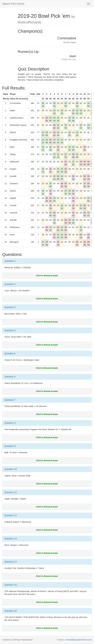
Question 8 (10, 423)
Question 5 (10, 353)
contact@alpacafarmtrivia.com (78, 640)
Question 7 (10, 400)
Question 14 (11, 562)
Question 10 (11, 469)
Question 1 (10, 261)
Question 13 (11, 539)
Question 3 (10, 307)
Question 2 (10, 284)
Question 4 (10, 330)
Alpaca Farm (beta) (13, 4)
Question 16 (11, 611)
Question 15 (11, 585)
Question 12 (11, 515)
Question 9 (10, 446)
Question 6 (10, 377)
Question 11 (11, 492)
